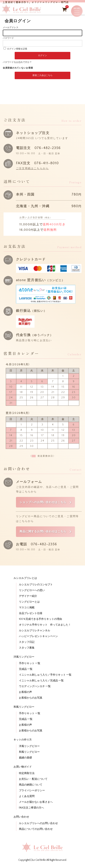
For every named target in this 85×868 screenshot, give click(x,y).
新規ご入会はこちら (42, 75)
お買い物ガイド (23, 767)
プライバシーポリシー (32, 791)
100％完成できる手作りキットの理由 (40, 619)
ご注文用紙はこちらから (32, 168)
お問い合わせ (21, 817)
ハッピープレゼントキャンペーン (38, 637)
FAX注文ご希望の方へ (31, 808)
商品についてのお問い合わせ (36, 829)
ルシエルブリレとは (25, 578)
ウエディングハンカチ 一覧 (35, 687)
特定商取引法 (27, 774)
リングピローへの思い (32, 591)
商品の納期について (31, 785)
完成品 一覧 (26, 669)
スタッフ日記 (27, 642)
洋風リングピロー (24, 657)
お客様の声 (25, 692)
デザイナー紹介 (28, 596)
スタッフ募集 (27, 648)
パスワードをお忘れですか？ (17, 62)
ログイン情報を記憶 (15, 49)
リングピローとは (29, 602)
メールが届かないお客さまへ (36, 802)
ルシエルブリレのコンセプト (36, 585)
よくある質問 (27, 797)
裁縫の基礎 (25, 758)
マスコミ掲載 (27, 608)
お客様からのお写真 (31, 698)
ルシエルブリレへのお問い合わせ (38, 824)
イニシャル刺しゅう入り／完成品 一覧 (41, 681)
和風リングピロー (24, 707)
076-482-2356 (48, 148)
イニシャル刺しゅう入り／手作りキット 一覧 (45, 675)
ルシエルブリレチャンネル (35, 631)
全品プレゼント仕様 (31, 614)
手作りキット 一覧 (30, 664)
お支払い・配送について (33, 779)
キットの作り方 (23, 740)
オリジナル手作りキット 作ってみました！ (45, 625)
